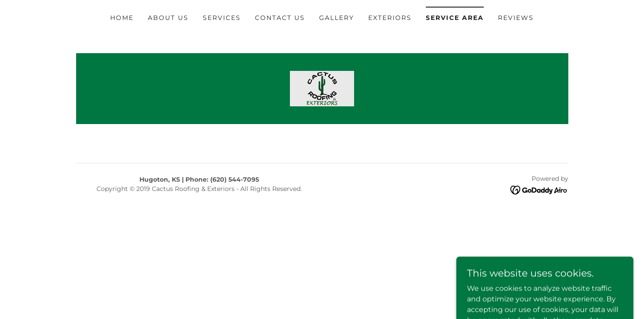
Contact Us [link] (280, 18)
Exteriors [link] (390, 18)
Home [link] (122, 18)
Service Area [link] (455, 18)
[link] (322, 88)
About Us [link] (168, 18)
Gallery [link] (337, 18)
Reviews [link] (516, 18)
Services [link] (222, 18)
